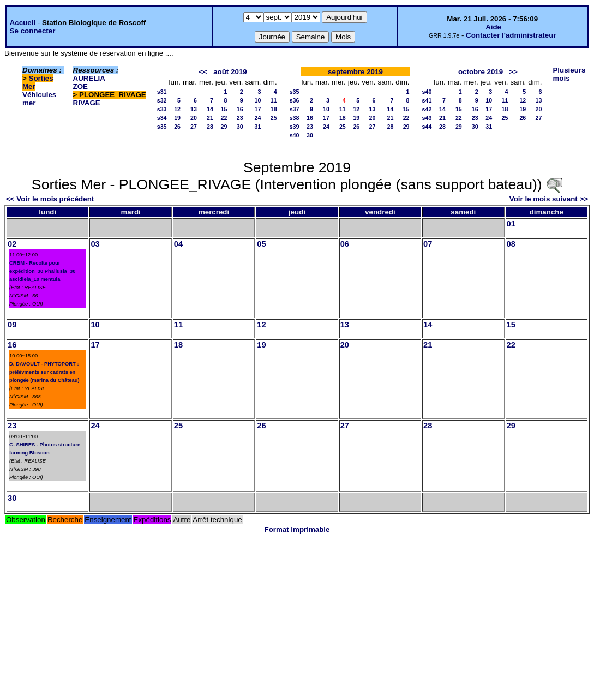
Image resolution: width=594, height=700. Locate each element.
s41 (427, 100)
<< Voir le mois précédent (50, 199)
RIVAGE (87, 103)
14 (210, 109)
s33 (162, 109)
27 (194, 127)
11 (274, 100)
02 (12, 244)
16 (240, 109)
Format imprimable (297, 530)
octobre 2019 (481, 72)
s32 (162, 100)
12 (177, 109)
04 (178, 244)
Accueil (23, 23)
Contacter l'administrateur (511, 35)
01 (511, 224)
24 (258, 118)
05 (261, 244)
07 (428, 244)
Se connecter (33, 31)
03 (95, 244)
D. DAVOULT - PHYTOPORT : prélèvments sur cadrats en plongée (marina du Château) (44, 372)
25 (274, 118)
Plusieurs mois (569, 74)
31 (258, 127)
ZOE (80, 86)
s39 (295, 127)
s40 (295, 135)
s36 (295, 100)
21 (210, 118)
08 (511, 244)
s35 (162, 127)
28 (210, 127)
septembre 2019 (355, 72)
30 (240, 127)
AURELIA (89, 78)
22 (224, 118)
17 (258, 109)
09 (12, 325)
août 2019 (230, 72)
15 (224, 109)
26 (177, 127)
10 (258, 100)
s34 (162, 118)
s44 (427, 127)
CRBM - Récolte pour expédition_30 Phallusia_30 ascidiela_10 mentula (42, 271)
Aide (493, 27)
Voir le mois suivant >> (549, 199)
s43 (427, 118)
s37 (295, 109)
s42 (427, 109)
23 (240, 118)
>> (513, 72)
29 (224, 127)
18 (274, 109)
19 (177, 118)
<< (203, 72)
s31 (162, 92)
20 (194, 118)
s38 (295, 118)
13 (194, 109)
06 (345, 244)
